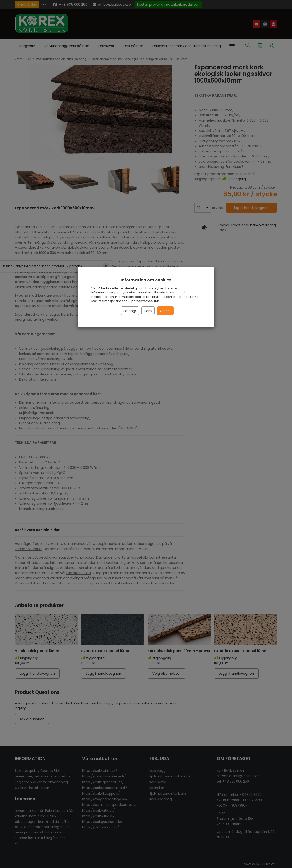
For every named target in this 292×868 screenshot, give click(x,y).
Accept (165, 311)
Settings (130, 311)
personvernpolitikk (145, 301)
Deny (148, 311)
